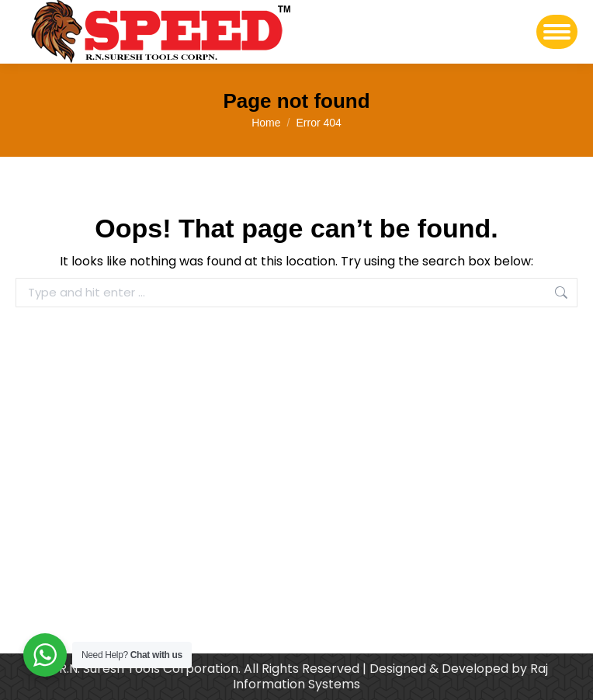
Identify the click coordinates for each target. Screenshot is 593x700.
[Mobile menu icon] (557, 32)
